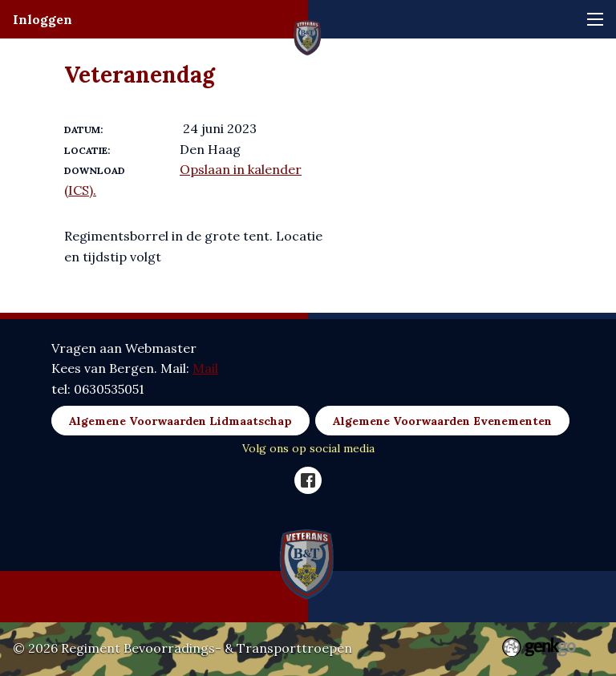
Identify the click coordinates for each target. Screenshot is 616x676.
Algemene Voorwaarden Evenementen (442, 421)
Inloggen (43, 19)
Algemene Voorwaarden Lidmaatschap (180, 421)
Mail (205, 368)
